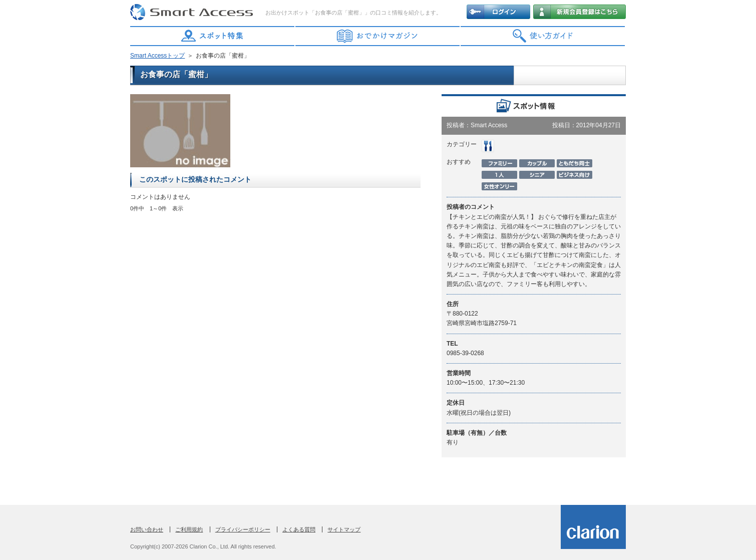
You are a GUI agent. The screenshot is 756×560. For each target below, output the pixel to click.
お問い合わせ (147, 529)
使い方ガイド (543, 36)
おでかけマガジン (378, 36)
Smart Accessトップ (157, 56)
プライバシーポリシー (243, 529)
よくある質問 (299, 529)
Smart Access (193, 13)
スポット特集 (213, 36)
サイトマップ (344, 529)
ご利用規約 (189, 529)
